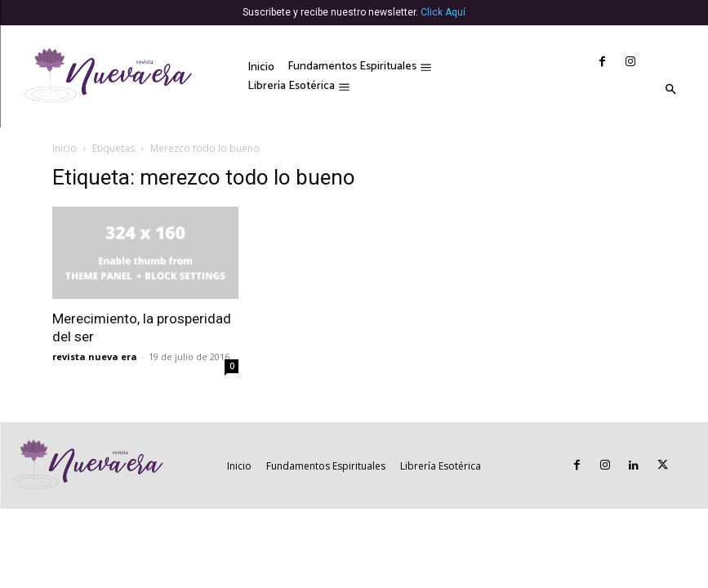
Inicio (65, 148)
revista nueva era (95, 356)
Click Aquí (443, 12)
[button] (670, 91)
